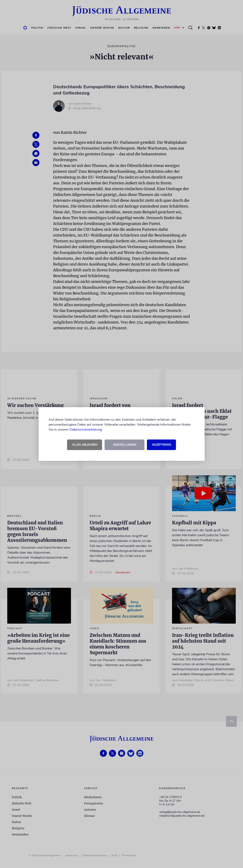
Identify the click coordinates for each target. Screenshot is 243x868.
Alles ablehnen (85, 445)
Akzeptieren (161, 445)
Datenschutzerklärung (86, 430)
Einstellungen (125, 445)
